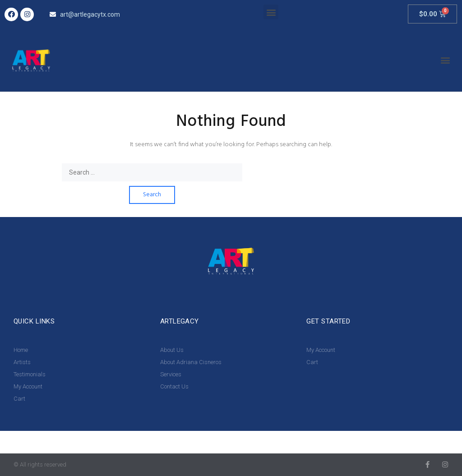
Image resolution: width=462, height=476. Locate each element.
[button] (271, 12)
